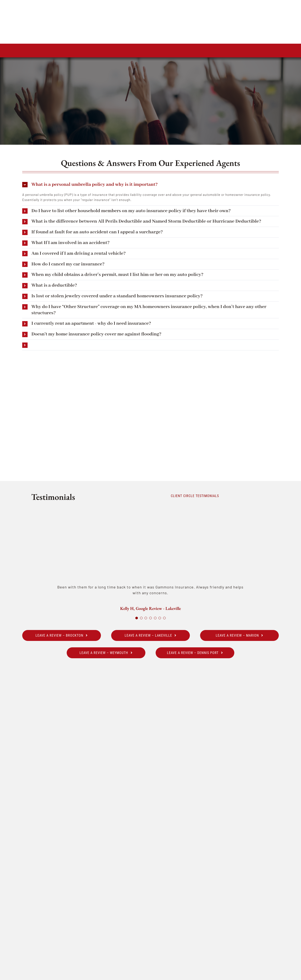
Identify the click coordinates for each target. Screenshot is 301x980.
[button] (150, 185)
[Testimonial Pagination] (137, 618)
